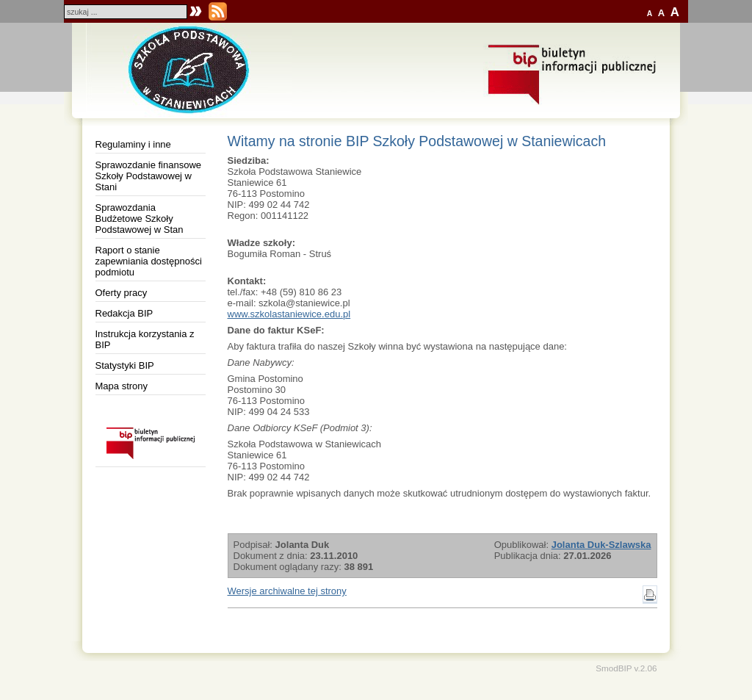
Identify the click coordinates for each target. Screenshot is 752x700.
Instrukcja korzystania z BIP (145, 339)
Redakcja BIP (124, 313)
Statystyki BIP (125, 365)
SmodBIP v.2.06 (626, 668)
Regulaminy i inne (133, 144)
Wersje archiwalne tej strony (287, 591)
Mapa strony (122, 386)
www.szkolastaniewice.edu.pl (289, 314)
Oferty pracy (122, 293)
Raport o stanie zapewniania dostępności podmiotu (149, 261)
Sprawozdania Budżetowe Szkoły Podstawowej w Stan (140, 219)
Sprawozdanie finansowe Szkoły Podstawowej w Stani (149, 176)
